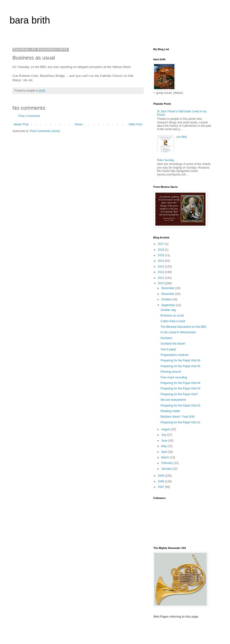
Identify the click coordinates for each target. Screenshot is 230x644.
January (167, 469)
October (167, 299)
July (164, 435)
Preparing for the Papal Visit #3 (180, 389)
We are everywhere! (173, 400)
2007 (161, 487)
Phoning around (171, 372)
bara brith (30, 20)
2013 (161, 267)
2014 (161, 261)
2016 (161, 250)
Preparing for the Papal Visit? (179, 394)
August (166, 429)
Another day (168, 310)
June (165, 441)
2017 (161, 244)
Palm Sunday (165, 160)
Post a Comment (29, 116)
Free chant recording (174, 377)
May (164, 446)
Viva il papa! (168, 349)
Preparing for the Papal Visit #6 (180, 360)
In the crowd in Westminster (178, 332)
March (166, 457)
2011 (161, 278)
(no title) (182, 137)
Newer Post (21, 124)
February (167, 463)
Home (79, 124)
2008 (161, 481)
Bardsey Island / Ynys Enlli (178, 417)
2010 (161, 283)
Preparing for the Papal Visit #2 (180, 406)
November (168, 294)
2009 (161, 476)
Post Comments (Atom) (45, 131)
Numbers (166, 338)
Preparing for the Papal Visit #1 (180, 422)
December (168, 288)
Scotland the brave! (173, 344)
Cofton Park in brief (173, 321)
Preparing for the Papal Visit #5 (180, 366)
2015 (161, 255)
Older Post (135, 124)
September (169, 305)
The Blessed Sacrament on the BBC (184, 327)
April (164, 452)
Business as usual (172, 316)
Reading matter (170, 411)
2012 (161, 272)
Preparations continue (175, 355)
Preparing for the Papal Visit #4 (180, 383)
